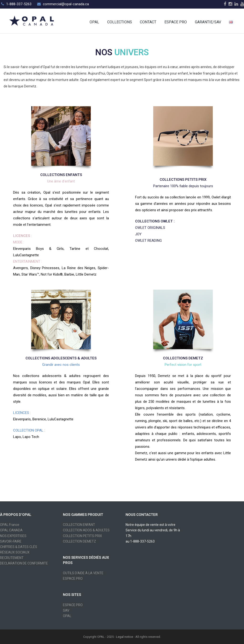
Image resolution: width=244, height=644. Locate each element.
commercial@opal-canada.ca (66, 4)
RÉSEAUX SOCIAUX (15, 552)
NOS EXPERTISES (13, 536)
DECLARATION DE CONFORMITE (24, 563)
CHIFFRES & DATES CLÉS (19, 547)
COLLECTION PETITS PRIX (82, 536)
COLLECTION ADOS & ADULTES (86, 530)
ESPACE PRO (73, 579)
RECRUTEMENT (12, 558)
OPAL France (10, 525)
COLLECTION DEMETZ (79, 541)
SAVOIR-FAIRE (11, 541)
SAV (66, 610)
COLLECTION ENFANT (79, 525)
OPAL (67, 616)
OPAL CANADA (11, 530)
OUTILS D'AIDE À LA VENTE (83, 573)
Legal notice (125, 637)
